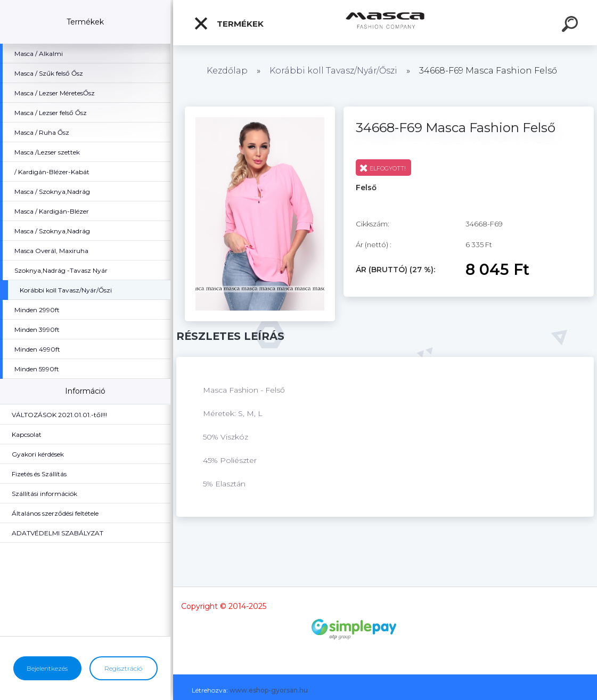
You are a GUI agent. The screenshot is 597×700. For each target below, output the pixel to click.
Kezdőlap (227, 71)
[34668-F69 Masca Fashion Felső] (260, 110)
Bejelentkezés (47, 668)
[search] (571, 26)
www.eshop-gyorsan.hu (269, 690)
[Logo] (385, 23)
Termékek (228, 23)
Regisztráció (123, 668)
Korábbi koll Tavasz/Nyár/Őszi (334, 71)
